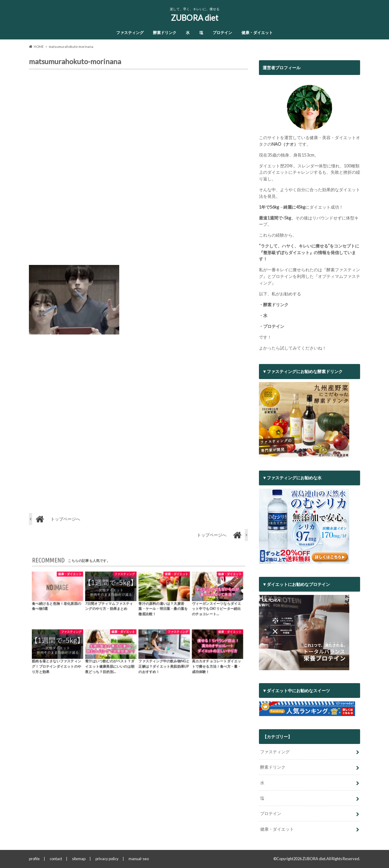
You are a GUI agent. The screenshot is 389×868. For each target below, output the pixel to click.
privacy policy (107, 859)
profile (34, 859)
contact (56, 859)
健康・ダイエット (257, 33)
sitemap (79, 859)
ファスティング (130, 33)
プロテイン (222, 33)
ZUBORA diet (195, 18)
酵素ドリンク (165, 33)
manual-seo (139, 859)
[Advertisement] (138, 170)
